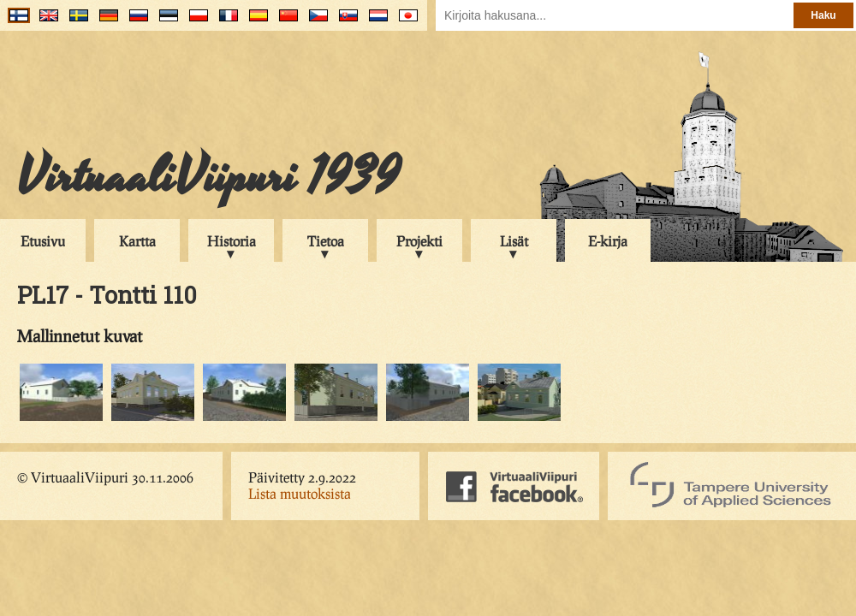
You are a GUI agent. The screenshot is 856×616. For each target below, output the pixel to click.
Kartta (137, 241)
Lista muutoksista (300, 493)
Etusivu (43, 241)
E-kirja (608, 241)
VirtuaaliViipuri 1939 (208, 177)
